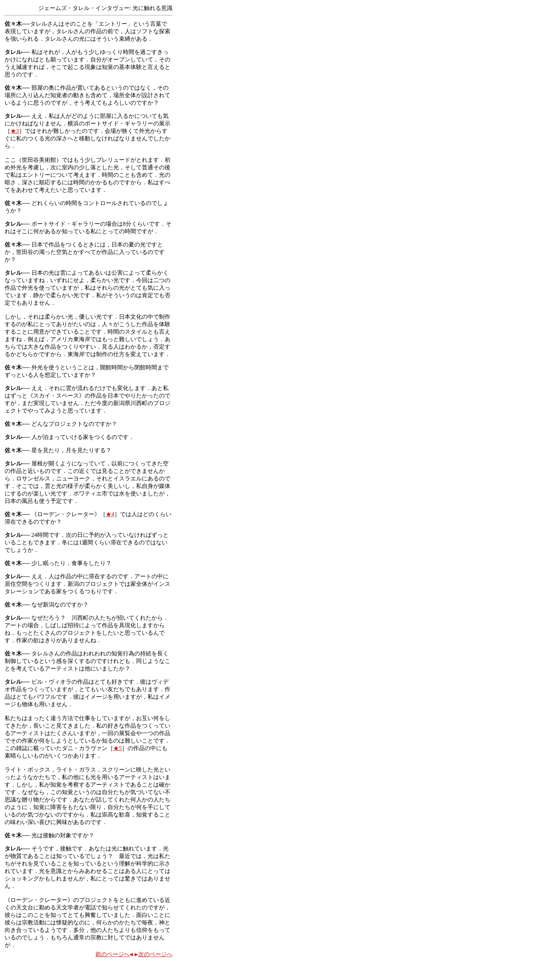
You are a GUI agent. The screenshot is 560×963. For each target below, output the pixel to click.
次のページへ (154, 954)
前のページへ (114, 954)
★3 (15, 131)
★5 (117, 748)
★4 (110, 514)
